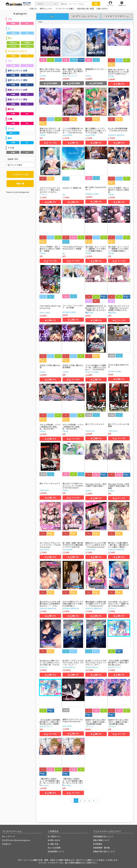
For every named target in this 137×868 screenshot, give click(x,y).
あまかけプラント (115, 667)
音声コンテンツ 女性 (17, 70)
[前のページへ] (72, 801)
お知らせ (7, 844)
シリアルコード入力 (20, 174)
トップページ (9, 836)
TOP (40, 22)
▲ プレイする (50, 143)
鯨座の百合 (89, 313)
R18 (27, 23)
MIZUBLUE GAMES (92, 194)
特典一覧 (20, 184)
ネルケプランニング (70, 76)
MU (64, 253)
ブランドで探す (15, 165)
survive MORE (67, 135)
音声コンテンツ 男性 (17, 80)
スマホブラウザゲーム (117, 16)
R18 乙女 (13, 46)
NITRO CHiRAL (45, 313)
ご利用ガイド (54, 836)
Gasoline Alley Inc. (69, 667)
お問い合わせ (54, 840)
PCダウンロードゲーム (85, 16)
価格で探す (13, 159)
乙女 (10, 19)
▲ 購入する (119, 84)
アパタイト (44, 194)
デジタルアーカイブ (17, 51)
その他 (11, 148)
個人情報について (101, 840)
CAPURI (111, 76)
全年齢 (13, 23)
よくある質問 (54, 848)
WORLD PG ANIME (92, 372)
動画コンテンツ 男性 (17, 99)
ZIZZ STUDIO (67, 726)
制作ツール (13, 133)
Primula (88, 76)
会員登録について (56, 851)
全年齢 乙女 (13, 43)
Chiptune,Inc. (90, 431)
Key (64, 194)
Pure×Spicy (44, 785)
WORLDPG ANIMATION (116, 135)
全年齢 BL (27, 43)
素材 (10, 138)
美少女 (11, 109)
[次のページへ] (98, 801)
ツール (11, 128)
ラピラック (89, 726)
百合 (10, 61)
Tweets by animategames (18, 192)
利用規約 (98, 844)
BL (9, 28)
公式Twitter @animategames (17, 840)
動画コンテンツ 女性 (17, 90)
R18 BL (27, 46)
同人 (10, 38)
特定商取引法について (103, 836)
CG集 (10, 119)
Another (88, 491)
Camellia (43, 76)
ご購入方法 (53, 844)
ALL (52, 16)
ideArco (65, 490)
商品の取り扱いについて (104, 851)
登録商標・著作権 (101, 848)
